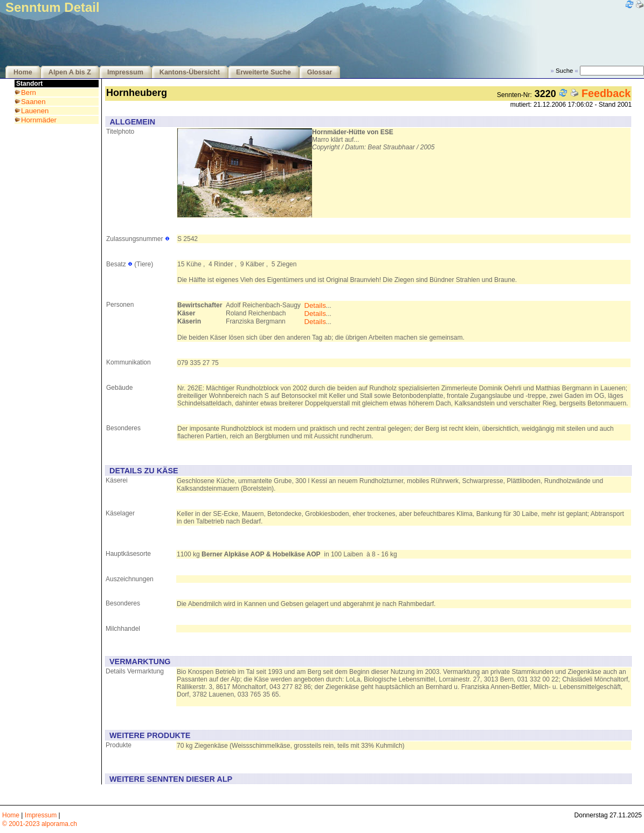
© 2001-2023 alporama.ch (40, 824)
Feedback (606, 93)
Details (315, 305)
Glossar (320, 72)
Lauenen (35, 111)
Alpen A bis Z (70, 72)
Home (23, 72)
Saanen (33, 102)
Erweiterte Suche (264, 72)
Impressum (125, 72)
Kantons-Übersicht (190, 72)
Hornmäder (39, 120)
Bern (29, 92)
